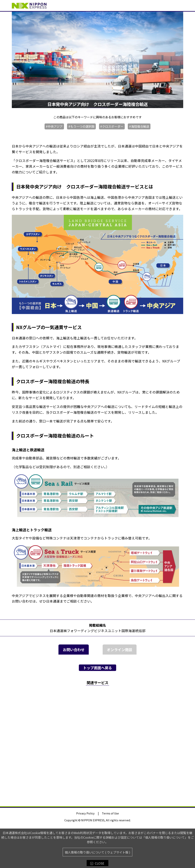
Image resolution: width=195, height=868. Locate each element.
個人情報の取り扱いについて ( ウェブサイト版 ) (97, 852)
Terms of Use (110, 813)
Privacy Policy (85, 813)
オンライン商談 (119, 650)
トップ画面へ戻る (97, 668)
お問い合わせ (74, 650)
